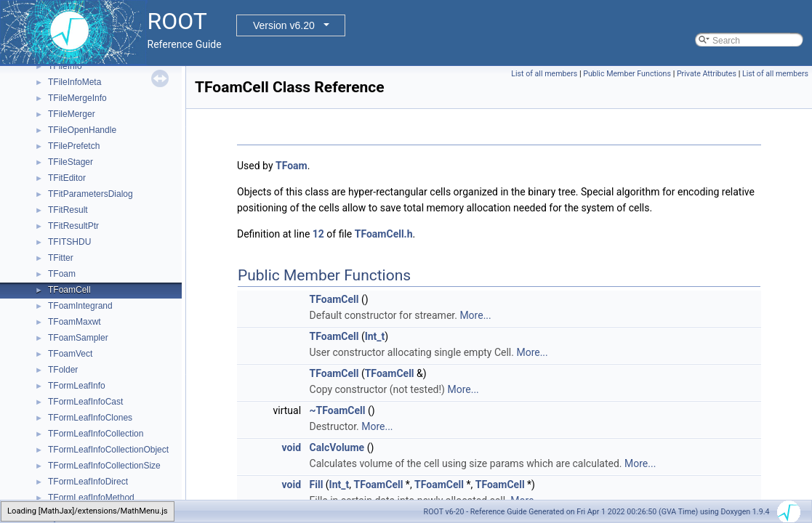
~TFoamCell (338, 410)
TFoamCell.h (384, 234)
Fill (317, 485)
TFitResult (68, 210)
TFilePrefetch (74, 146)
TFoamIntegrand (80, 306)
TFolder (63, 370)
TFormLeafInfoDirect (88, 482)
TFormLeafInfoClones (90, 418)
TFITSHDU (69, 242)
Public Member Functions (627, 74)
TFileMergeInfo (77, 98)
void (292, 447)
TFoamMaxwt (75, 322)
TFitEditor (67, 178)
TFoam (62, 274)
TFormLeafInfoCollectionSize (104, 466)
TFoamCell (69, 290)
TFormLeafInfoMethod (91, 498)
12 (318, 234)
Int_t (375, 336)
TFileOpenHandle (82, 130)
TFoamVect (70, 354)
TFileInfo (65, 66)
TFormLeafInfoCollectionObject (108, 450)
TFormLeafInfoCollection (96, 434)
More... (475, 315)
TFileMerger (72, 114)
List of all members (544, 74)
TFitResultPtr (73, 226)
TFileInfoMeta (75, 82)
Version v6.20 (284, 25)
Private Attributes (707, 74)
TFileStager (71, 162)
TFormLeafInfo (77, 386)
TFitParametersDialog (91, 194)
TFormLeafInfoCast (85, 402)
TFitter (61, 258)
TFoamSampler (78, 338)
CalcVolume (337, 447)
